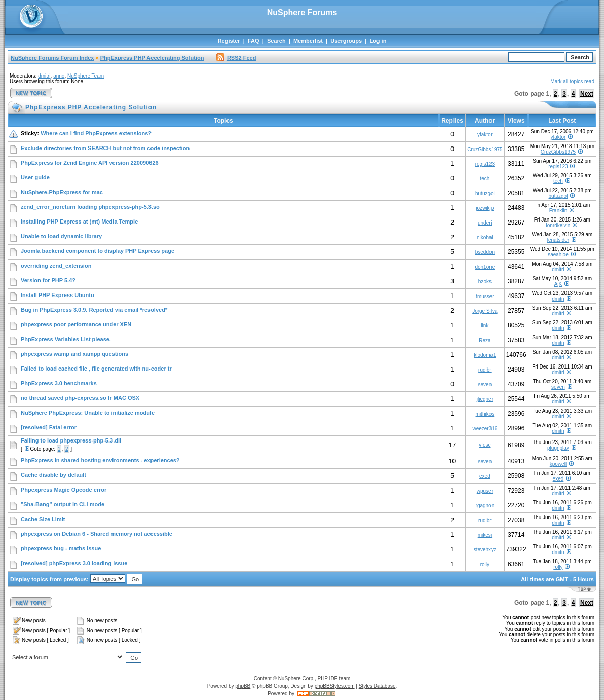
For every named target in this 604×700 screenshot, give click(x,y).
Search (276, 41)
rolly (485, 564)
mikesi (485, 535)
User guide (35, 177)
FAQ (254, 41)
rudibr (485, 370)
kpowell (558, 464)
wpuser (485, 491)
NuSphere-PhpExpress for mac (62, 192)
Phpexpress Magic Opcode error (64, 490)
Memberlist (308, 41)
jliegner (485, 399)
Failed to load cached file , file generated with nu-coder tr (96, 369)
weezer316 (485, 429)
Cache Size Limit (43, 519)
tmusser (485, 296)
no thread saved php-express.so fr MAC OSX (80, 398)
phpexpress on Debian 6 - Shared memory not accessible (97, 534)
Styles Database (377, 686)
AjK (558, 284)
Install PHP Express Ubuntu (58, 295)
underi (485, 223)
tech (485, 179)
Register (229, 41)
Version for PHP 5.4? (48, 280)
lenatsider (558, 240)
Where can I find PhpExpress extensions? (96, 133)
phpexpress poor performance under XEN (76, 324)
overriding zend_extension (56, 266)
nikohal (485, 237)
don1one (485, 267)
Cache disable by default (53, 475)
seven (485, 384)
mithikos (485, 414)
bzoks (485, 282)
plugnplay (558, 448)
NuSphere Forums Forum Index (52, 58)
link (485, 326)
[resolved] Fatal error (49, 427)
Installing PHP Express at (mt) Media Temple (79, 222)
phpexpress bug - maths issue (61, 548)
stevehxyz (485, 550)
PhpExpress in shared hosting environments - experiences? (100, 460)
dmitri (44, 76)
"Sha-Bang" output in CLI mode (63, 504)
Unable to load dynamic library (61, 236)
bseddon (485, 252)
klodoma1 (485, 355)
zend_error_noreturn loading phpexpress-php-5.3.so (90, 207)
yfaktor (485, 135)
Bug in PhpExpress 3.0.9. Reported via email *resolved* (94, 310)
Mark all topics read (572, 81)
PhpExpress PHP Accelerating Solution (152, 58)
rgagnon (485, 506)
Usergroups (346, 41)
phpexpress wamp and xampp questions (74, 354)
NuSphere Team (86, 76)
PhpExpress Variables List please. (66, 339)
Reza (485, 340)
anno (59, 76)
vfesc (485, 445)
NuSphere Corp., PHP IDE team (314, 678)
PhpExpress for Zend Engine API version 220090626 (90, 163)
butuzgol (485, 193)
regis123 (485, 164)
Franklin (558, 211)
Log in (378, 41)
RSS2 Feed (236, 58)
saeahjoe (558, 255)
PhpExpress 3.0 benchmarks (59, 383)
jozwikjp (485, 208)
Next (587, 94)
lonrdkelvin (558, 225)
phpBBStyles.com (335, 686)
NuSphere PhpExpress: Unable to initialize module (88, 413)
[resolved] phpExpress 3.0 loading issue (74, 563)
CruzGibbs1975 (485, 149)
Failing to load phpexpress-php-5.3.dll (71, 440)
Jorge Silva (485, 311)
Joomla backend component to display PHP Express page (98, 251)
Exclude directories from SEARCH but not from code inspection (105, 148)
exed (485, 476)
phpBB (243, 686)
